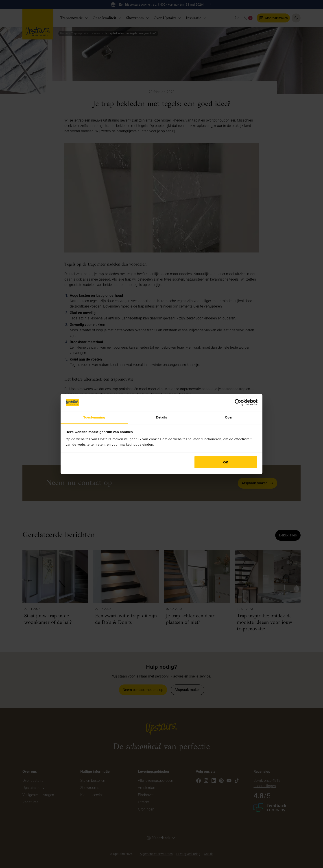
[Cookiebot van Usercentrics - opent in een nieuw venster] (238, 402)
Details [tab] (161, 417)
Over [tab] (229, 417)
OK (226, 462)
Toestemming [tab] (94, 417)
